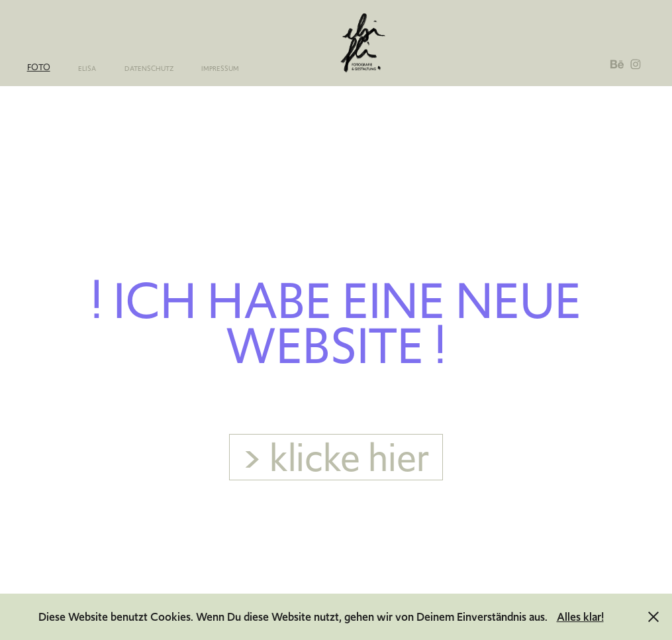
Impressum (220, 69)
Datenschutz (149, 69)
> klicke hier (336, 457)
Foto (39, 67)
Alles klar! (580, 617)
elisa (87, 69)
